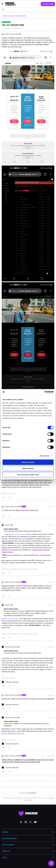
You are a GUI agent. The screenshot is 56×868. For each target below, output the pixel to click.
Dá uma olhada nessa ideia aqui (13, 733)
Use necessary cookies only (28, 475)
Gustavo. (8, 525)
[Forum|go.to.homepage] (11, 4)
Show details (45, 456)
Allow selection (28, 468)
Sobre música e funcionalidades (15, 16)
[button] (2, 4)
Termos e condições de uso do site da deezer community (23, 798)
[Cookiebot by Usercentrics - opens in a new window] (44, 392)
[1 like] (10, 682)
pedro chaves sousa (12, 34)
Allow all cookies (28, 462)
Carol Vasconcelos (11, 647)
